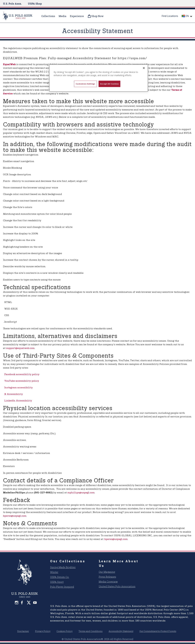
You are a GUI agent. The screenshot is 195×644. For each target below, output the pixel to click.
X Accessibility (13, 394)
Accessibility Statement (121, 631)
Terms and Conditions (91, 631)
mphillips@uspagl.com (81, 493)
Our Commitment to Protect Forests (158, 631)
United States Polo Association (117, 586)
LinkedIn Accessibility (18, 401)
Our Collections (68, 561)
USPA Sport (57, 582)
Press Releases (107, 577)
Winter (54, 572)
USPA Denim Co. (60, 577)
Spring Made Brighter (63, 567)
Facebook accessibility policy (21, 374)
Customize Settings (85, 84)
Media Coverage (108, 582)
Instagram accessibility (18, 388)
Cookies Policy (65, 631)
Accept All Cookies (109, 84)
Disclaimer (23, 631)
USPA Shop (35, 4)
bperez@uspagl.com (15, 516)
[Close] (144, 68)
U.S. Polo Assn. (12, 4)
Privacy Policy (43, 631)
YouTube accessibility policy (21, 381)
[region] (99, 78)
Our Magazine (107, 572)
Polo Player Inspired (62, 587)
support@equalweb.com (20, 348)
